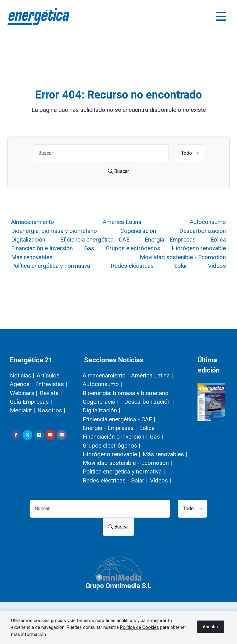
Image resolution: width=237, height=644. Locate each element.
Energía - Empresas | (110, 428)
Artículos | (50, 375)
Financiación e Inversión (42, 248)
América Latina (122, 222)
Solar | (139, 480)
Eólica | (148, 428)
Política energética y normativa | (124, 471)
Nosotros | (51, 410)
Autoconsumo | (102, 384)
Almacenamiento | (106, 375)
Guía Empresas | (31, 402)
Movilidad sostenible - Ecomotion (183, 257)
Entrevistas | (51, 384)
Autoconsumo (208, 222)
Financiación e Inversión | (115, 437)
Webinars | (24, 393)
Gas (89, 248)
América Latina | (152, 375)
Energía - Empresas (170, 240)
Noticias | (22, 375)
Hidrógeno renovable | (111, 454)
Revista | (51, 393)
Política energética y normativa (51, 266)
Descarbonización (203, 231)
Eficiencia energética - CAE (95, 240)
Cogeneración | (102, 402)
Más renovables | (165, 454)
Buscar (118, 171)
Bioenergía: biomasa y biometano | (127, 393)
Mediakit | (22, 410)
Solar (181, 266)
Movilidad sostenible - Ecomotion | (127, 463)
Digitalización (28, 240)
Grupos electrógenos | (111, 446)
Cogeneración (138, 231)
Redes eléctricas (132, 266)
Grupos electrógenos (133, 248)
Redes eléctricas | (106, 480)
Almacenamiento (33, 222)
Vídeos (217, 266)
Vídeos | (160, 480)
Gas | (156, 437)
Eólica (218, 240)
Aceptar (211, 627)
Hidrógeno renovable (199, 248)
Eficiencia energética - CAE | (119, 419)
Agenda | (21, 384)
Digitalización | (101, 410)
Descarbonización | (149, 402)
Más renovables (32, 257)
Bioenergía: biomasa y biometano (54, 231)
